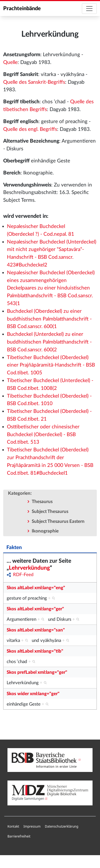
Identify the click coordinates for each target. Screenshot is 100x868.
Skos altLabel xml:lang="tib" (35, 651)
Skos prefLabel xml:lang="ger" (37, 672)
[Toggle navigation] (89, 9)
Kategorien (19, 493)
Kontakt (13, 826)
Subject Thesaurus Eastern (58, 521)
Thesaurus (42, 502)
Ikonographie (45, 531)
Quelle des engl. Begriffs (30, 129)
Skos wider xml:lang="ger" (33, 694)
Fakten (14, 548)
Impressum (32, 826)
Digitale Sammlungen (28, 799)
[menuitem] (13, 827)
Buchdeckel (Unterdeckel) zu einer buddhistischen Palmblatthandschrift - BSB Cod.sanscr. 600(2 (49, 342)
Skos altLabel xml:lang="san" (36, 630)
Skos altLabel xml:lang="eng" (36, 588)
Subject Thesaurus (50, 511)
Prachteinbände (22, 9)
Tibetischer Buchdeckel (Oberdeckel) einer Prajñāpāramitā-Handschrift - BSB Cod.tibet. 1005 (51, 365)
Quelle (10, 62)
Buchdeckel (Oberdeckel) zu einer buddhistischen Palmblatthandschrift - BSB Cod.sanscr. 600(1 (49, 319)
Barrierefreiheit (19, 836)
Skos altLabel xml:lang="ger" (35, 609)
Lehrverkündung (29, 568)
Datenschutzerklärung (61, 826)
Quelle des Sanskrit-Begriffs (34, 82)
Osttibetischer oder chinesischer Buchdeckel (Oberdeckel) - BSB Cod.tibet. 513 (43, 435)
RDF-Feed (23, 575)
